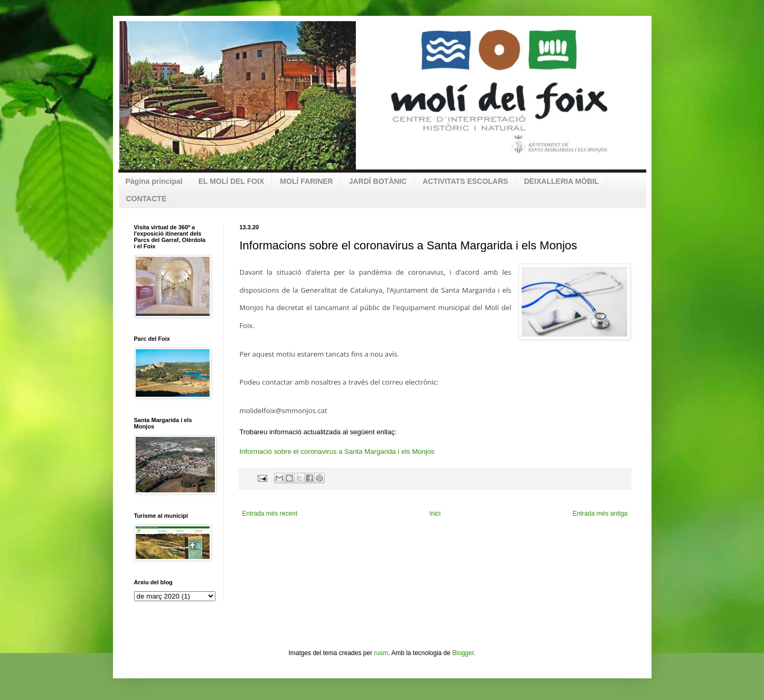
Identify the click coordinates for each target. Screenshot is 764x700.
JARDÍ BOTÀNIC (378, 181)
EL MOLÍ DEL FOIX (232, 181)
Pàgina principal (154, 181)
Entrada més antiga (600, 514)
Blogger (463, 653)
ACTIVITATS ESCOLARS (465, 181)
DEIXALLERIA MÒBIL (561, 181)
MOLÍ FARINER (306, 181)
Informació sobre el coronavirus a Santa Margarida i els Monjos (337, 451)
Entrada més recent (270, 514)
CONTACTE (147, 199)
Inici (435, 514)
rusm (381, 653)
